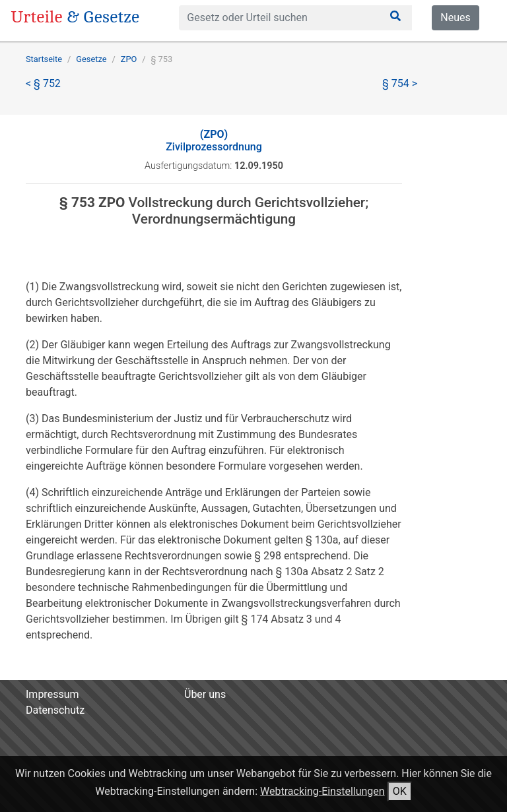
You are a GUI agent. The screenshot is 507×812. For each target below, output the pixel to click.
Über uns (205, 694)
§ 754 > (400, 83)
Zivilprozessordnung (214, 141)
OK (400, 791)
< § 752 (43, 83)
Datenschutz (55, 710)
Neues (455, 17)
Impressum (52, 694)
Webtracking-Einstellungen (322, 791)
